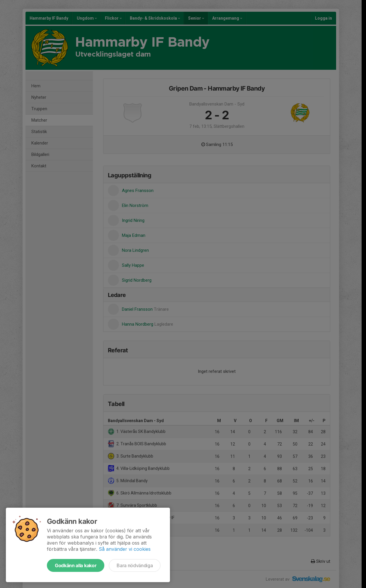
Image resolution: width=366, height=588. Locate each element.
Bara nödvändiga (135, 565)
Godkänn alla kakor (76, 565)
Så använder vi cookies (125, 549)
